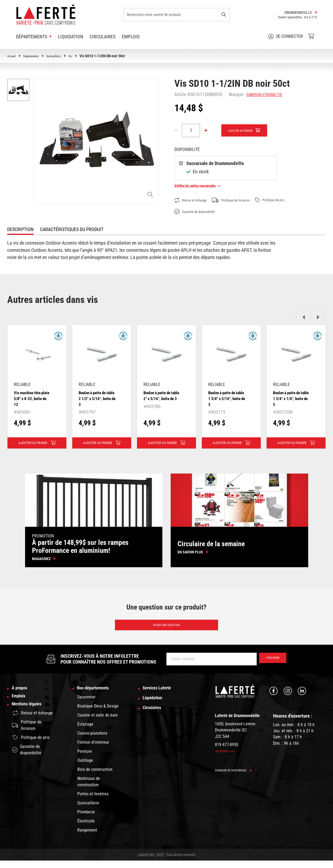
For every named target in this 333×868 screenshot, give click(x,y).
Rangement (87, 838)
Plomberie (86, 819)
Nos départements (97, 696)
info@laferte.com (228, 758)
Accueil (13, 56)
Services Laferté (161, 696)
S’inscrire (269, 665)
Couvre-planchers (92, 741)
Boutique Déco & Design (98, 713)
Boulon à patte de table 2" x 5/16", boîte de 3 (160, 398)
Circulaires (103, 37)
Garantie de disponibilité (199, 212)
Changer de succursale (238, 777)
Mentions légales (30, 717)
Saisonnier (86, 704)
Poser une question (166, 630)
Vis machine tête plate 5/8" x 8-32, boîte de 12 (31, 398)
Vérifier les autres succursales (203, 186)
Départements (36, 56)
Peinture (85, 759)
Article (180, 94)
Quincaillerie (63, 56)
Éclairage (85, 732)
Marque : (237, 94)
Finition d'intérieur (93, 750)
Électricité (86, 828)
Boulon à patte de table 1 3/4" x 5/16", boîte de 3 (225, 398)
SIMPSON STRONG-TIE (268, 94)
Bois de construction (95, 777)
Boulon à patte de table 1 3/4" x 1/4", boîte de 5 (291, 398)
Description (20, 230)
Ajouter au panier (245, 131)
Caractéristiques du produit (72, 230)
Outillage (85, 768)
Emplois (131, 37)
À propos (21, 696)
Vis (82, 56)
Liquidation (71, 37)
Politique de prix (288, 200)
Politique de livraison (242, 200)
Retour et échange (194, 201)
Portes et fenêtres (93, 801)
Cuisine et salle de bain (98, 723)
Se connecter (286, 36)
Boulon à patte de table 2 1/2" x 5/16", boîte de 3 (96, 398)
